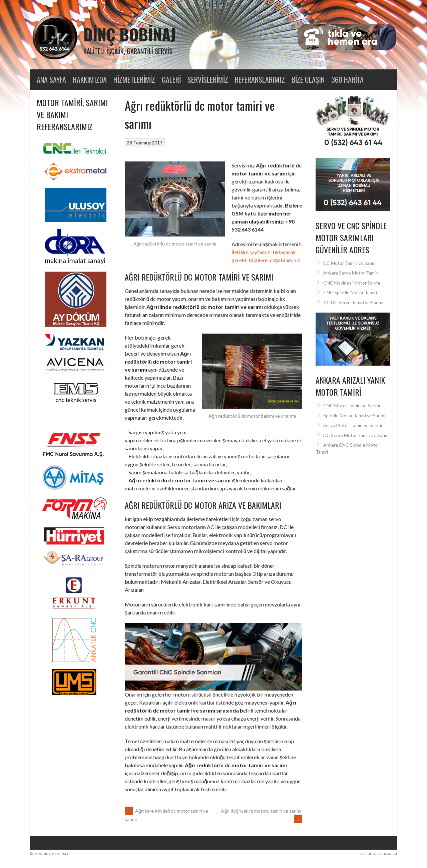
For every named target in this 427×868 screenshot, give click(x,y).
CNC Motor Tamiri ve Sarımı (352, 405)
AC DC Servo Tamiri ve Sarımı (353, 302)
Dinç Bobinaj (130, 34)
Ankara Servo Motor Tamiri (351, 273)
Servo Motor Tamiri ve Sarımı (353, 425)
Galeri (171, 79)
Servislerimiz (208, 79)
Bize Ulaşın (308, 79)
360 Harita (347, 79)
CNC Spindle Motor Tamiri (350, 292)
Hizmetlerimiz (134, 79)
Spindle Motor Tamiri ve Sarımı (354, 415)
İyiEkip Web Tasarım (379, 854)
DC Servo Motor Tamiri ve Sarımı (356, 435)
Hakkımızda (90, 79)
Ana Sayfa (51, 79)
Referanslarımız (260, 79)
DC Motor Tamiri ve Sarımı (350, 263)
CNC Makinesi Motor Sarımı (352, 283)
